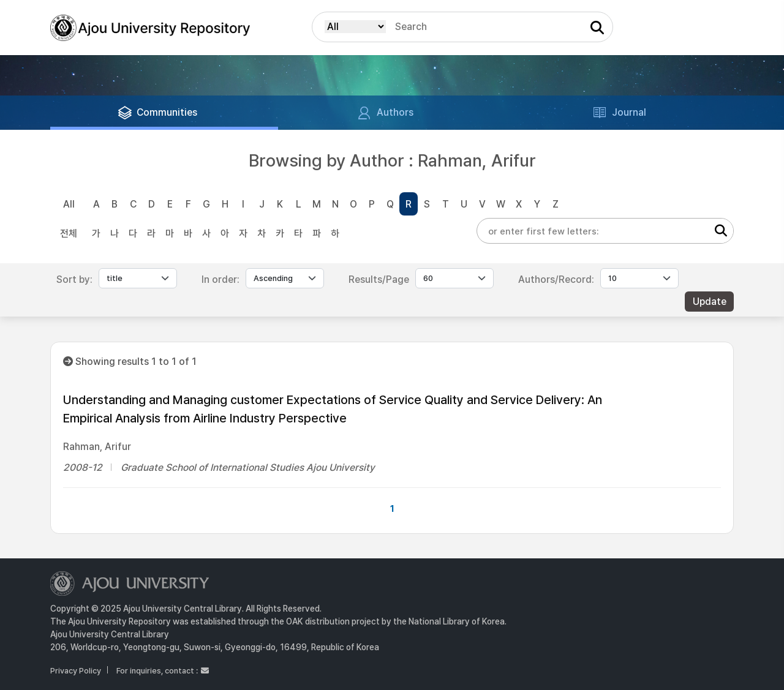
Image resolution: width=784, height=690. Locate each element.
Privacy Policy (76, 671)
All (69, 204)
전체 (69, 234)
